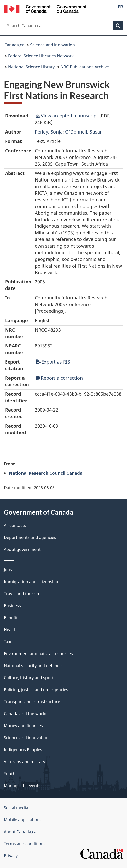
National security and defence (33, 666)
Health (10, 630)
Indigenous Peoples (23, 750)
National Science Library (31, 67)
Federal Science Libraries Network (41, 56)
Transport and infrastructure (32, 702)
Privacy (11, 856)
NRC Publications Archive (85, 67)
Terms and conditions (25, 844)
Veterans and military (25, 762)
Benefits (12, 618)
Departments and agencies (30, 537)
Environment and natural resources (38, 654)
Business (12, 606)
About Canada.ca (20, 832)
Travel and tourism (22, 594)
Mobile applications (23, 820)
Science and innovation (53, 45)
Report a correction (59, 378)
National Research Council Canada (46, 473)
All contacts (15, 525)
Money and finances (23, 726)
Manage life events (22, 786)
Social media (16, 808)
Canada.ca (14, 45)
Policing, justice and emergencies (36, 690)
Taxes (9, 642)
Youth (10, 774)
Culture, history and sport (29, 678)
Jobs (8, 570)
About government (22, 549)
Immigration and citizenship (31, 582)
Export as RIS (53, 362)
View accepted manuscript (67, 116)
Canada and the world (25, 714)
